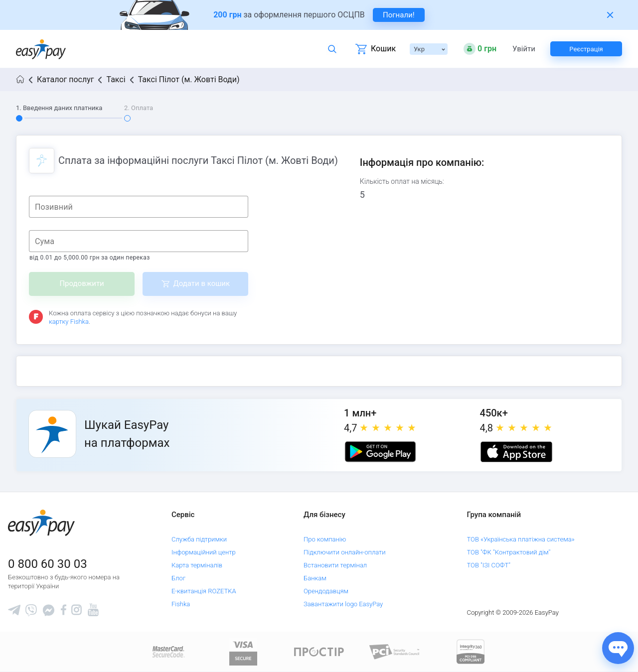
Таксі (116, 79)
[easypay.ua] (41, 49)
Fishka (181, 604)
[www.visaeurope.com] (243, 651)
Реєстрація (586, 49)
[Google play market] (380, 452)
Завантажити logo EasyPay (343, 604)
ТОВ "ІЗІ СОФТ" (489, 565)
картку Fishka (69, 322)
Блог (178, 578)
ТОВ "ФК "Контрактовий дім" (509, 552)
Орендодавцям (326, 591)
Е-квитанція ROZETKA (204, 591)
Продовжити (81, 283)
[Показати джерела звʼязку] (618, 648)
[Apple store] (516, 452)
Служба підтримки (199, 539)
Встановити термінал (335, 565)
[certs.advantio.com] (471, 651)
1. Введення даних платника (59, 108)
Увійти (524, 49)
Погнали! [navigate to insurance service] (399, 15)
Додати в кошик (201, 283)
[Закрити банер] (610, 15)
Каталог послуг (65, 79)
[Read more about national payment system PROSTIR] (319, 651)
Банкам (315, 578)
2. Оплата (139, 108)
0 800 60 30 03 (48, 564)
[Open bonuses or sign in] (480, 49)
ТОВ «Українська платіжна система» (521, 539)
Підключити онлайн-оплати (345, 552)
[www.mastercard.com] (168, 651)
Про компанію (325, 539)
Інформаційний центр (204, 552)
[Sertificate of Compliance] (395, 651)
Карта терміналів (197, 565)
